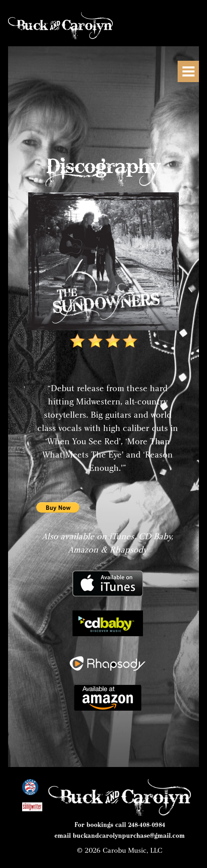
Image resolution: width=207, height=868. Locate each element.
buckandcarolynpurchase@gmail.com (129, 835)
